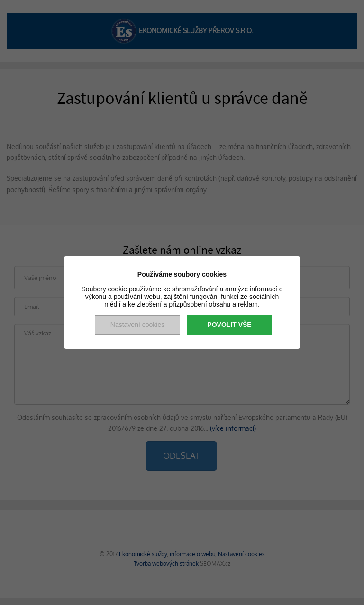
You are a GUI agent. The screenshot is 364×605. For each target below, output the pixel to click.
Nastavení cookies (137, 325)
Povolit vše (229, 325)
